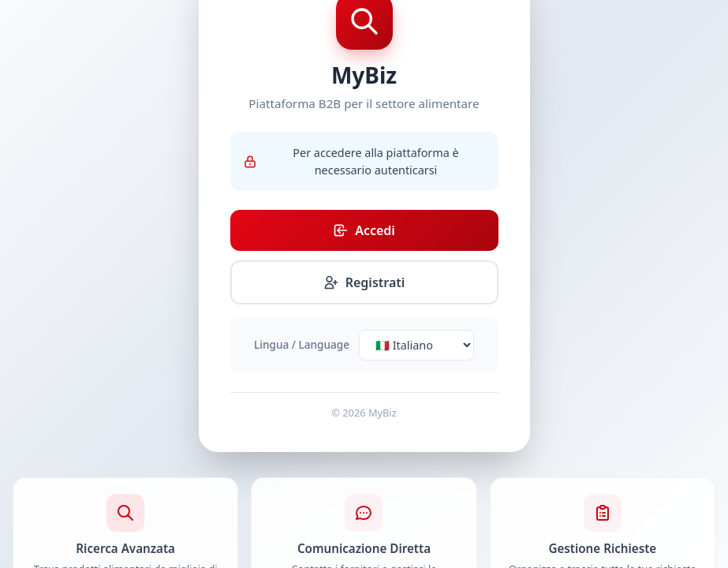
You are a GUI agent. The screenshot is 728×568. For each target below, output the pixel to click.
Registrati (364, 282)
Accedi (364, 230)
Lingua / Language (302, 344)
